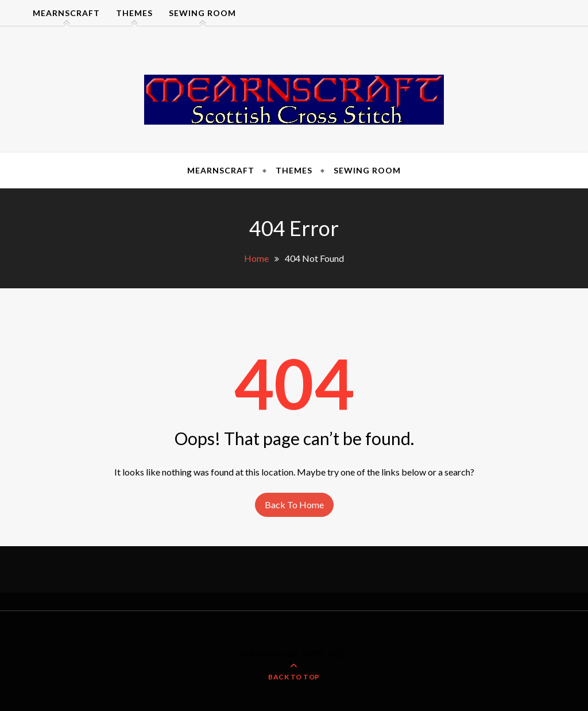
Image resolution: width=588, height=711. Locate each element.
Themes (134, 13)
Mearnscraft (66, 13)
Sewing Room (202, 13)
